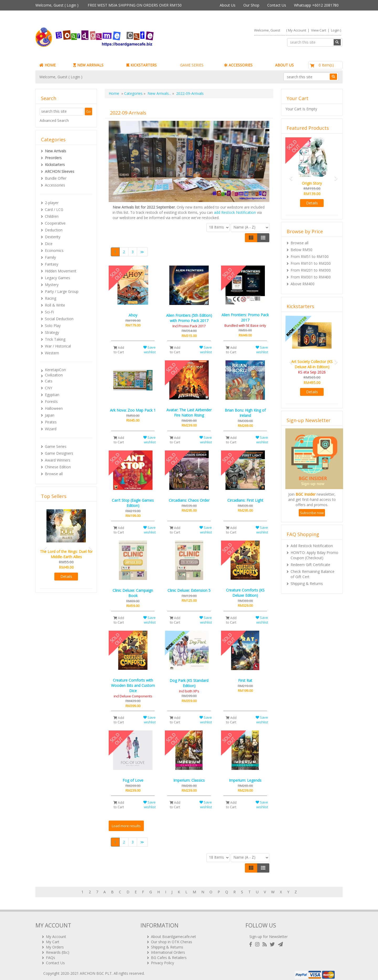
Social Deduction (59, 319)
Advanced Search (54, 120)
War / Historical (58, 346)
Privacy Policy (162, 959)
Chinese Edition (58, 467)
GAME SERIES (192, 65)
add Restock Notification (235, 212)
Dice (49, 244)
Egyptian (52, 395)
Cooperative (55, 223)
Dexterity (53, 237)
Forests (51, 401)
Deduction (54, 230)
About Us (228, 5)
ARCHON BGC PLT (96, 969)
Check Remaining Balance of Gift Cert (313, 574)
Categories (133, 93)
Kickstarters (55, 165)
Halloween (54, 408)
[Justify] (263, 238)
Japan (50, 415)
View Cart (319, 30)
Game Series (56, 446)
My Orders (55, 943)
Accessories (55, 185)
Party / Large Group (62, 291)
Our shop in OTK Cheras (172, 938)
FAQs (51, 954)
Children (52, 216)
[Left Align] (251, 238)
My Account (297, 30)
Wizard (51, 429)
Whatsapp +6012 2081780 (316, 5)
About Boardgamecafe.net (174, 933)
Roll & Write (55, 305)
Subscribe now (312, 513)
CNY (49, 388)
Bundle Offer (56, 178)
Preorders (53, 158)
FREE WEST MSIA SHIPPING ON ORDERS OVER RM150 (135, 5)
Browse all (54, 474)
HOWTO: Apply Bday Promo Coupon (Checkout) (314, 555)
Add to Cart (119, 350)
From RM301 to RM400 (311, 277)
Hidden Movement (61, 271)
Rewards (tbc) (58, 948)
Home (114, 93)
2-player (52, 203)
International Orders (168, 948)
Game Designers (59, 453)
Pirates (51, 422)
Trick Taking (55, 339)
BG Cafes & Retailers (169, 954)
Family (50, 257)
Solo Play (53, 326)
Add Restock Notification (312, 546)
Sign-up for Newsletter (269, 933)
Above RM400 (303, 284)
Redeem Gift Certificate (310, 565)
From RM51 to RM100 (310, 256)
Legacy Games (57, 278)
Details (66, 576)
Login (71, 5)
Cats (49, 381)
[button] (44, 546)
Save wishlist (149, 350)
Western (52, 353)
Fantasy (52, 264)
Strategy (52, 332)
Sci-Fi (49, 312)
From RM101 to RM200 (311, 263)
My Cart (53, 938)
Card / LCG (54, 209)
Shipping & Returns (307, 584)
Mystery (52, 285)
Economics (54, 250)
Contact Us (277, 5)
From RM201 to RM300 (311, 270)
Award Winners (58, 460)
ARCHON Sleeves (60, 171)
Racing (51, 298)
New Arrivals (56, 151)
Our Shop (251, 5)
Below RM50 (301, 250)
